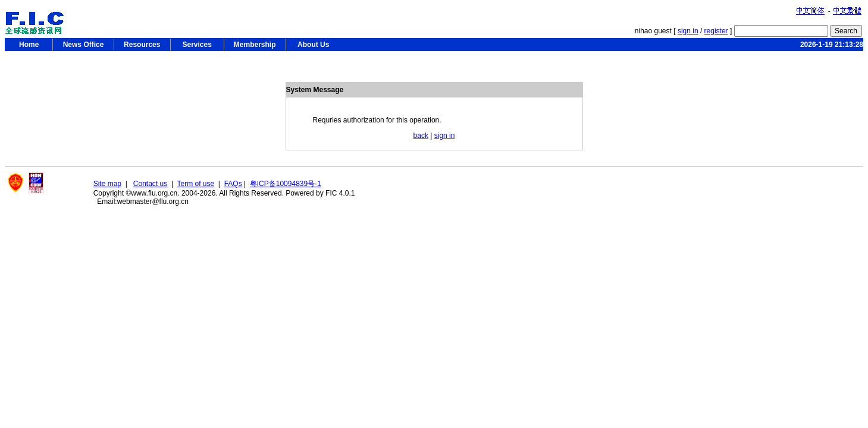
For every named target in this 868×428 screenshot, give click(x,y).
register (716, 31)
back (421, 136)
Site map (107, 184)
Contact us (150, 184)
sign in (688, 31)
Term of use (195, 184)
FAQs (233, 184)
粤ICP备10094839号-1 (286, 184)
